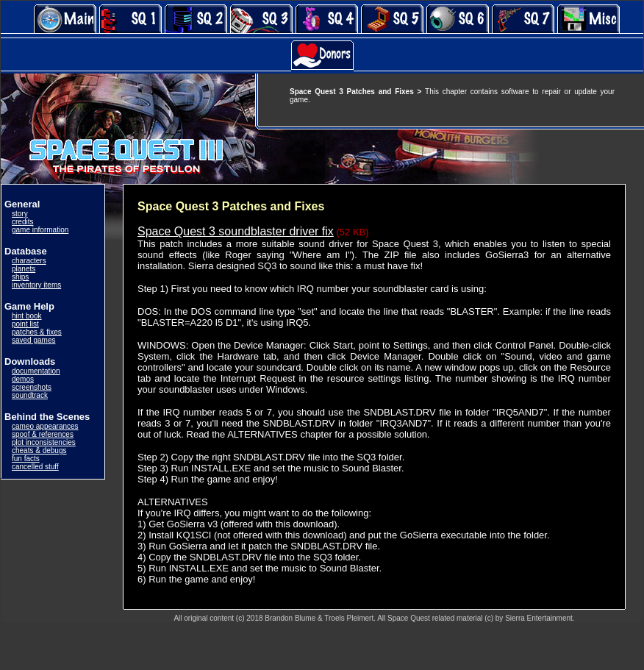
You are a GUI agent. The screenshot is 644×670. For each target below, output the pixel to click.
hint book (27, 316)
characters (29, 261)
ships (20, 277)
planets (24, 269)
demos (23, 379)
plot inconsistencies (44, 442)
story (20, 214)
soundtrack (30, 395)
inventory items (36, 285)
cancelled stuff (35, 467)
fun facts (26, 459)
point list (25, 324)
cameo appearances (45, 426)
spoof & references (43, 434)
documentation (36, 371)
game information (40, 230)
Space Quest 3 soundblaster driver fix (236, 231)
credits (22, 222)
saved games (33, 340)
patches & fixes (37, 332)
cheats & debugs (39, 450)
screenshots (32, 387)
